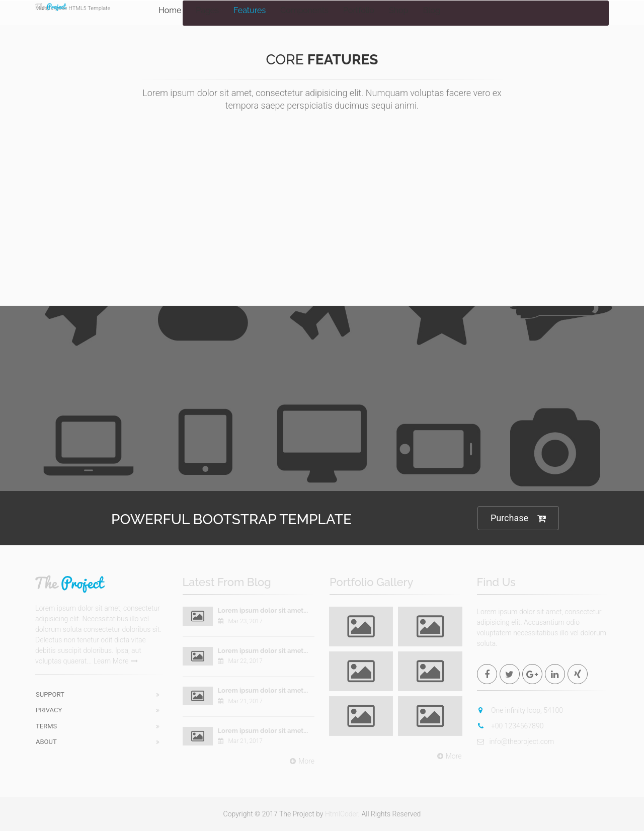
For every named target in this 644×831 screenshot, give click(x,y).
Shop (398, 10)
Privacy (49, 710)
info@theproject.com (516, 741)
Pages (207, 10)
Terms (46, 726)
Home (170, 10)
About (46, 742)
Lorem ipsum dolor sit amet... (263, 610)
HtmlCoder (342, 814)
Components (304, 10)
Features (250, 10)
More (301, 761)
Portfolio (359, 10)
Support (50, 694)
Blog (431, 10)
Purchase (518, 518)
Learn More (116, 661)
